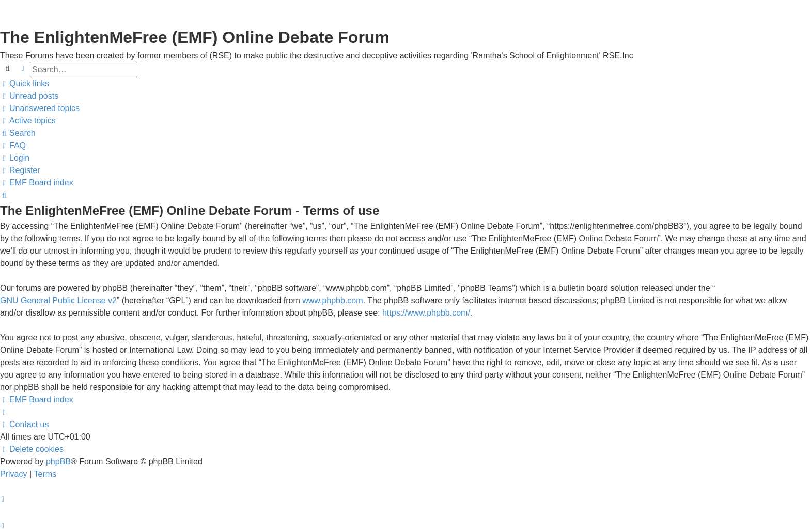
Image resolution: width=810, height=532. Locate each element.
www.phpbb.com (332, 300)
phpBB (58, 461)
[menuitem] (29, 96)
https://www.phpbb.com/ (426, 313)
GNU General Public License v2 (58, 300)
